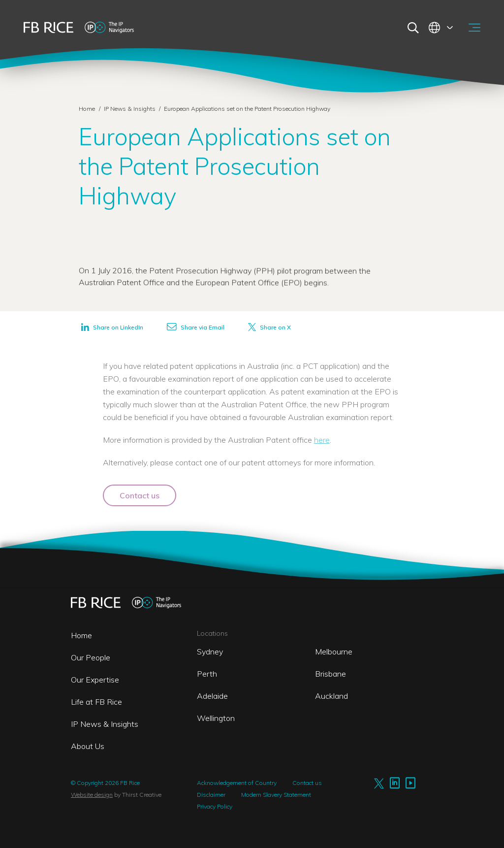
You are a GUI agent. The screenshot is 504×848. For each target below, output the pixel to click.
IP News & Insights (130, 109)
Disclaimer (211, 795)
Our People (91, 657)
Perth (207, 674)
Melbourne (334, 652)
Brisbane (331, 674)
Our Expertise (95, 680)
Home (87, 109)
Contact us (140, 495)
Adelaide (212, 696)
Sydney (210, 652)
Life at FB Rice (96, 702)
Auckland (331, 696)
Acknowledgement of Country (237, 783)
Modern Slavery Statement (276, 795)
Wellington (216, 718)
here (322, 440)
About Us (88, 746)
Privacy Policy (215, 806)
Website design (92, 795)
